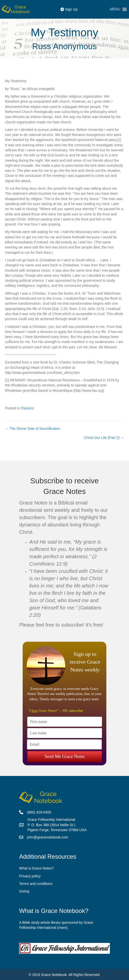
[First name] (65, 722)
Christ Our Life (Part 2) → (104, 438)
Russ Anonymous (65, 46)
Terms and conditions (36, 884)
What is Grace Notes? (36, 868)
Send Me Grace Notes (64, 755)
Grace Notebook (54, 975)
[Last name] (65, 733)
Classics (27, 408)
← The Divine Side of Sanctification (33, 429)
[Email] (64, 744)
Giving (24, 891)
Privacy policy (30, 876)
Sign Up (69, 9)
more (62, 928)
